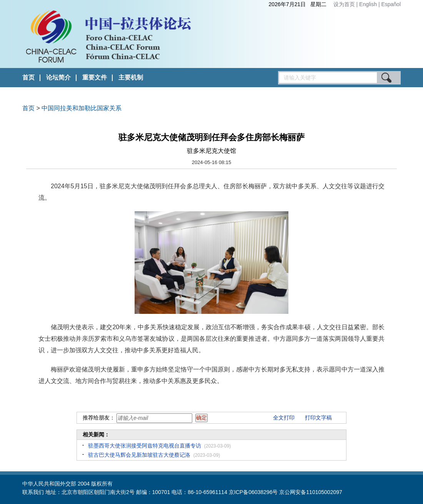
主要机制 (131, 77)
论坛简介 (58, 77)
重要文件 (95, 77)
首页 (28, 77)
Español (391, 4)
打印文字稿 (318, 418)
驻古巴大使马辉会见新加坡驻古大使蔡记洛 (139, 455)
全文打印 (284, 418)
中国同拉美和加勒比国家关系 (82, 108)
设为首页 (344, 4)
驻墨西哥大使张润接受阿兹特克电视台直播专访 (145, 446)
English (369, 4)
